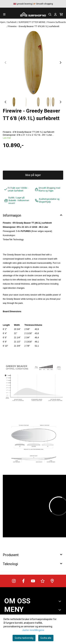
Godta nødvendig (24, 638)
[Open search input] (50, 15)
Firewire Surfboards (57, 22)
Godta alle (46, 638)
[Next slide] (60, 63)
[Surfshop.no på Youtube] (33, 581)
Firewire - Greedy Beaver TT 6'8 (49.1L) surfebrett (34, 26)
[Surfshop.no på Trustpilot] (43, 581)
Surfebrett (12, 22)
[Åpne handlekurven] (61, 15)
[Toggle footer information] (60, 601)
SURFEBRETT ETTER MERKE (32, 22)
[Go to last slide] (6, 102)
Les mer (7, 138)
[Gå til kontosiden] (55, 15)
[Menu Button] (4, 14)
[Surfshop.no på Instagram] (14, 581)
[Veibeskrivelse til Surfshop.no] (52, 581)
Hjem (3, 22)
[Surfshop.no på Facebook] (23, 581)
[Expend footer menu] (60, 610)
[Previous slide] (6, 63)
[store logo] (33, 14)
